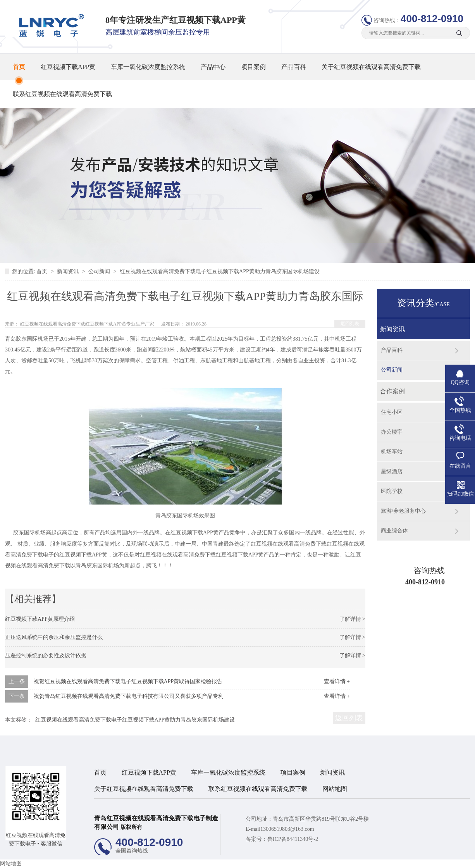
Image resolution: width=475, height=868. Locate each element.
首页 (19, 67)
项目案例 (253, 67)
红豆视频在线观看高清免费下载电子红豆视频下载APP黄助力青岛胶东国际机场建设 (220, 271)
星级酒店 (392, 471)
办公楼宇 (392, 432)
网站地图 (335, 789)
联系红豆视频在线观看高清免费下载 (62, 94)
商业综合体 (394, 531)
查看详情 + (337, 681)
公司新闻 (100, 271)
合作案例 (392, 391)
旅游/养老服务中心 (403, 511)
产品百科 (294, 67)
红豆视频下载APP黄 (68, 67)
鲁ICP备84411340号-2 (293, 839)
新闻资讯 (69, 271)
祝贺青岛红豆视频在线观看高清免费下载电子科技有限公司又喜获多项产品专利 (129, 696)
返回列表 (350, 324)
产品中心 (213, 67)
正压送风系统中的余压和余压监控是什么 (54, 637)
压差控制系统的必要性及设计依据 (46, 655)
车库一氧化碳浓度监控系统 (148, 67)
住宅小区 (392, 412)
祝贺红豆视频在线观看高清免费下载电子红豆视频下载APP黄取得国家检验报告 (128, 681)
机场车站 (392, 452)
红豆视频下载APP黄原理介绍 (40, 619)
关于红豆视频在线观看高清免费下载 (371, 67)
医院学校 (392, 491)
